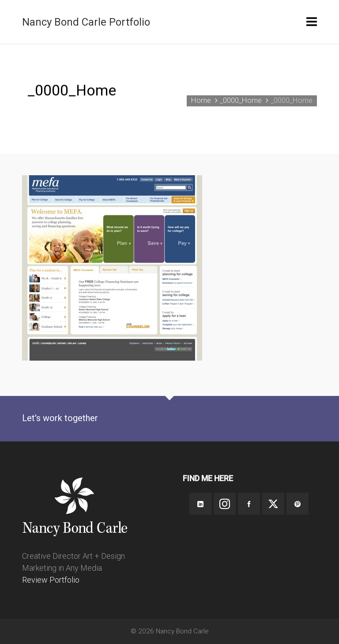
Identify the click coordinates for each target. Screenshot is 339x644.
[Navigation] (312, 22)
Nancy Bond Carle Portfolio (86, 22)
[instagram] (225, 504)
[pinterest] (298, 504)
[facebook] (249, 504)
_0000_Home (241, 100)
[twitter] (273, 504)
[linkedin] (200, 504)
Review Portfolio (51, 580)
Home (201, 100)
